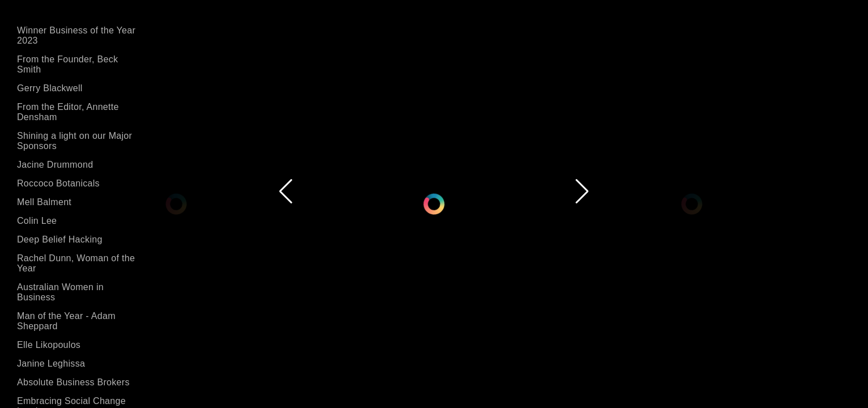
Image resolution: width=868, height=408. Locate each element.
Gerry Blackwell (50, 88)
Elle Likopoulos (49, 345)
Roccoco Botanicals (58, 183)
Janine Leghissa (51, 364)
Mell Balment (44, 202)
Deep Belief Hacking (60, 239)
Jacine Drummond (55, 165)
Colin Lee (37, 221)
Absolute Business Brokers (73, 382)
